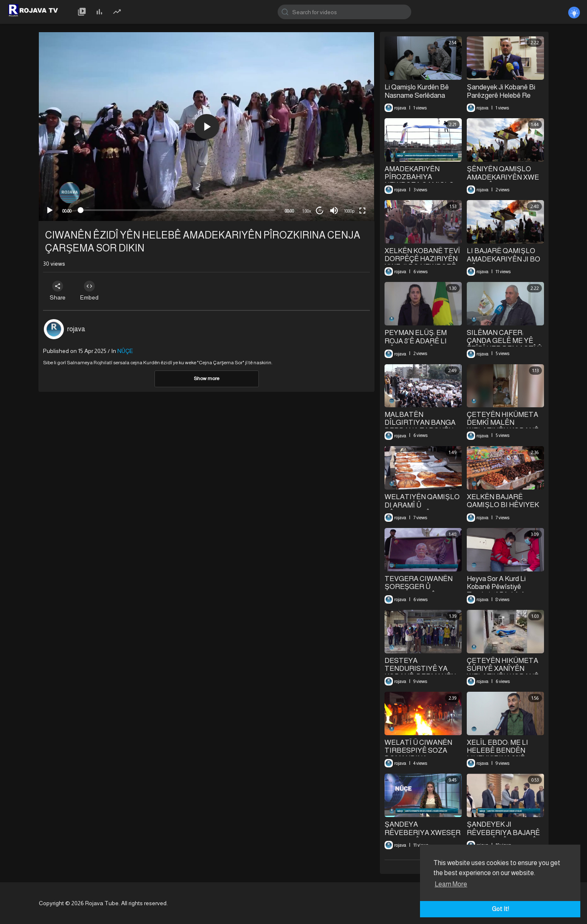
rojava (76, 329)
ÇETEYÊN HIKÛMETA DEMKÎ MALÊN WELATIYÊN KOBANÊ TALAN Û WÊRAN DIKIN (505, 426)
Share (58, 291)
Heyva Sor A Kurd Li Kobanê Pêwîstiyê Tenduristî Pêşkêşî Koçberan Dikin (496, 591)
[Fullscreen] (362, 211)
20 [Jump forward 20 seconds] (320, 210)
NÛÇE (125, 351)
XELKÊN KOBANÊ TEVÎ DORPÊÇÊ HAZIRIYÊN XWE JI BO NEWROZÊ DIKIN (422, 263)
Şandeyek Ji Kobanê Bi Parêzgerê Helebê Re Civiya (501, 95)
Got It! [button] (500, 909)
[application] (206, 127)
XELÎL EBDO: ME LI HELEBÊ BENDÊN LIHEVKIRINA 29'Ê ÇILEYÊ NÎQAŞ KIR (497, 754)
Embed (92, 291)
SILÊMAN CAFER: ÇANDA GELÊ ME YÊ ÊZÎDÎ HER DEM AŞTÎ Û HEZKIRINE (504, 345)
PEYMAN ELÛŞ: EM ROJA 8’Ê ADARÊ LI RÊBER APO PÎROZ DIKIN (416, 345)
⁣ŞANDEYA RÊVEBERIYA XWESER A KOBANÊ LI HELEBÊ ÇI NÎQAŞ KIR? (423, 836)
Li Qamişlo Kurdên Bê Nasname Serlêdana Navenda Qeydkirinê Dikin (423, 95)
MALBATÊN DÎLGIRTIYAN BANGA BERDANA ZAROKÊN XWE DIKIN (420, 426)
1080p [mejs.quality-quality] (349, 211)
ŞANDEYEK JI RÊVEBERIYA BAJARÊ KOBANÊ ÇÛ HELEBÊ (503, 833)
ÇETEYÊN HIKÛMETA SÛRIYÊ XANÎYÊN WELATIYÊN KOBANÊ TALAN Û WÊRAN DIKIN (505, 673)
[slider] (178, 210)
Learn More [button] (451, 884)
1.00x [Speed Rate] (307, 211)
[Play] (50, 211)
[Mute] (334, 211)
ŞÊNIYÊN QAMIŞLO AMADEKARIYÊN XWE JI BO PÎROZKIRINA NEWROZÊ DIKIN (503, 181)
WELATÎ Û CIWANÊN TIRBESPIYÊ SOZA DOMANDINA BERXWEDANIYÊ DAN (421, 754)
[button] (207, 127)
